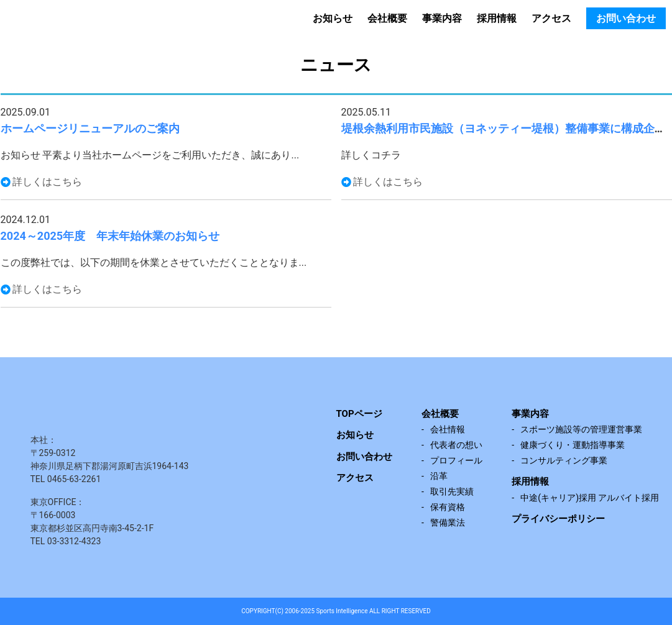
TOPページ (359, 414)
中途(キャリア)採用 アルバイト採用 (590, 498)
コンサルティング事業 (564, 460)
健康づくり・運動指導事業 (573, 445)
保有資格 (448, 507)
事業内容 (442, 18)
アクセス (551, 18)
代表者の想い (456, 445)
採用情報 (497, 18)
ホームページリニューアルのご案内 (90, 128)
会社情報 (448, 429)
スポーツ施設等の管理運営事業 (581, 429)
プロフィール (456, 460)
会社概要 (387, 18)
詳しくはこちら (47, 182)
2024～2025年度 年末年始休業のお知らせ (110, 236)
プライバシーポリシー (558, 519)
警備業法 (448, 522)
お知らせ (333, 18)
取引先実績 (452, 491)
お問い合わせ (626, 18)
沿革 (439, 476)
